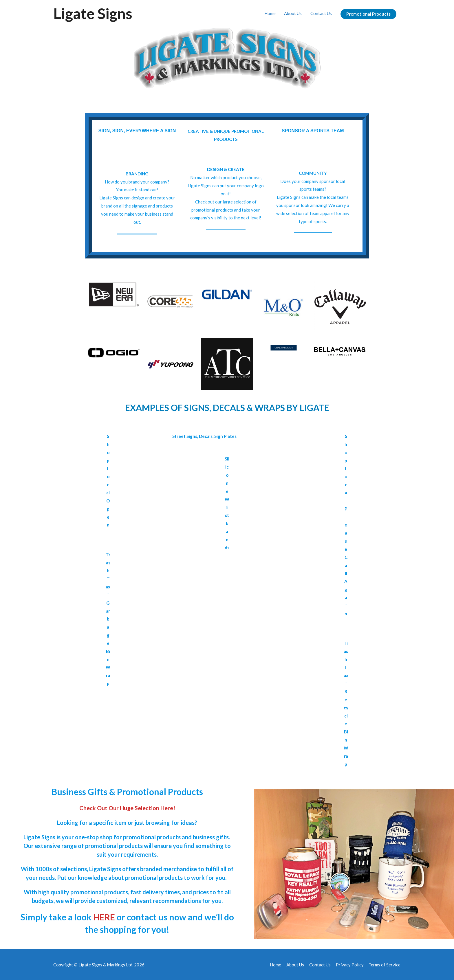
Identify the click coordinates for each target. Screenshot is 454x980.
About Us (293, 13)
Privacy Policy (350, 964)
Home (270, 13)
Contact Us (321, 13)
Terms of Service (385, 964)
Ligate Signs (93, 13)
